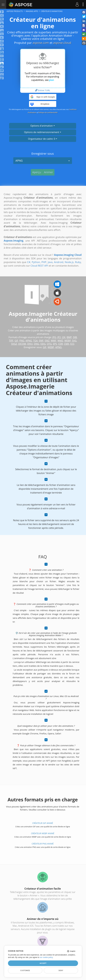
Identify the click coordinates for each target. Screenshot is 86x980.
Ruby (78, 262)
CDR (60, 344)
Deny (61, 970)
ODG (43, 344)
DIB (75, 337)
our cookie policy (46, 957)
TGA (35, 341)
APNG (43, 161)
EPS (55, 344)
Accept (43, 963)
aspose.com (41, 43)
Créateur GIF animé (43, 823)
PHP (44, 262)
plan (51, 80)
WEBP (68, 341)
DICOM (22, 344)
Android (59, 262)
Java (50, 262)
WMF (53, 341)
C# (29, 262)
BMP (69, 337)
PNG (22, 341)
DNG (37, 344)
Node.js (69, 262)
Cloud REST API (39, 266)
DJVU (30, 344)
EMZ (47, 341)
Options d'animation (43, 126)
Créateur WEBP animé (43, 833)
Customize (25, 970)
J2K (64, 337)
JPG (54, 337)
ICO (72, 344)
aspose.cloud (62, 43)
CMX (67, 344)
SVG (74, 341)
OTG (49, 344)
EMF (41, 341)
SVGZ (14, 344)
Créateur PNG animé (43, 844)
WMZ (60, 341)
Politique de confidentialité (48, 112)
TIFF (11, 341)
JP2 (59, 337)
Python (36, 262)
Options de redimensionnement (43, 132)
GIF (16, 341)
